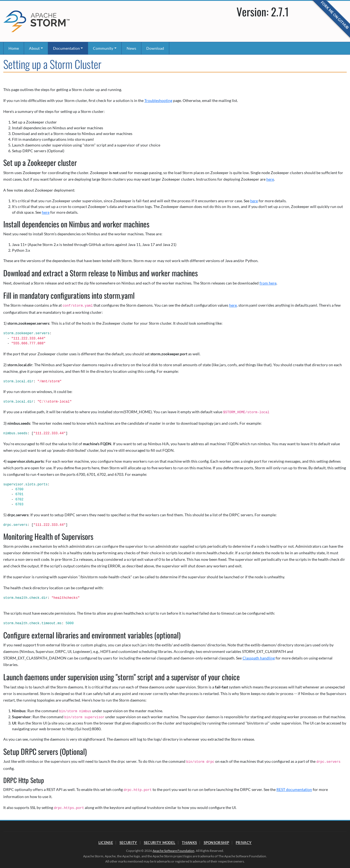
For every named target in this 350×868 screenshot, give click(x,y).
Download (155, 48)
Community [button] (103, 48)
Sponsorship (216, 843)
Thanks (189, 843)
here (270, 179)
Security (128, 843)
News (131, 48)
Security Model (160, 843)
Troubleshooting (158, 100)
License (106, 843)
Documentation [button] (66, 48)
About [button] (34, 48)
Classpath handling (259, 658)
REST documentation (294, 789)
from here (268, 283)
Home (14, 48)
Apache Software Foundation (173, 851)
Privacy (244, 843)
